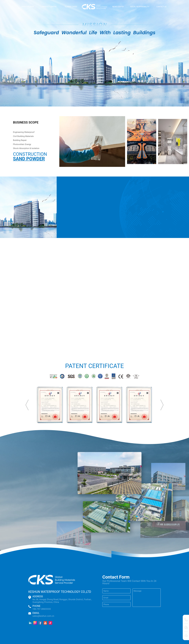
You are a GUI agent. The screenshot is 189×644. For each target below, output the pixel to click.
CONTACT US (161, 7)
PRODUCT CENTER (49, 7)
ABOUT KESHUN (28, 7)
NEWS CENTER (118, 7)
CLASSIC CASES (71, 7)
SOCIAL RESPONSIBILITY (140, 7)
